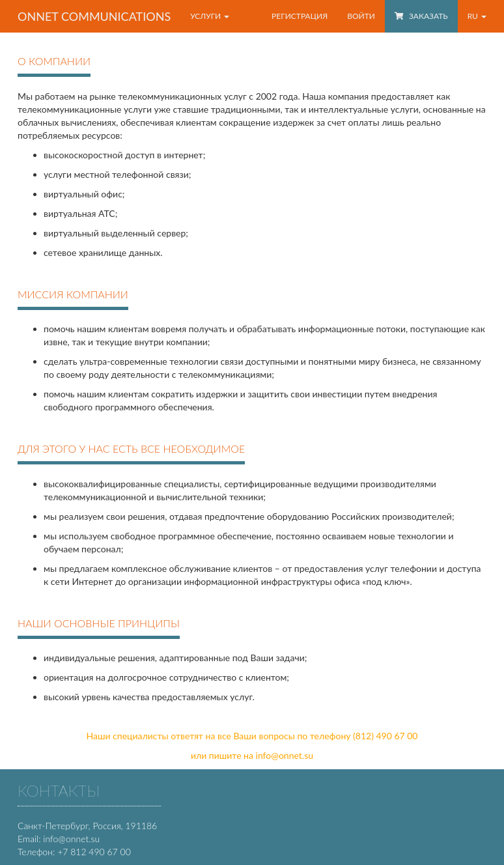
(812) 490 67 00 (385, 736)
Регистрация (300, 16)
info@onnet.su (285, 755)
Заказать (421, 16)
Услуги (210, 16)
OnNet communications (94, 16)
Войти (361, 16)
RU (477, 16)
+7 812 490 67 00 (94, 852)
